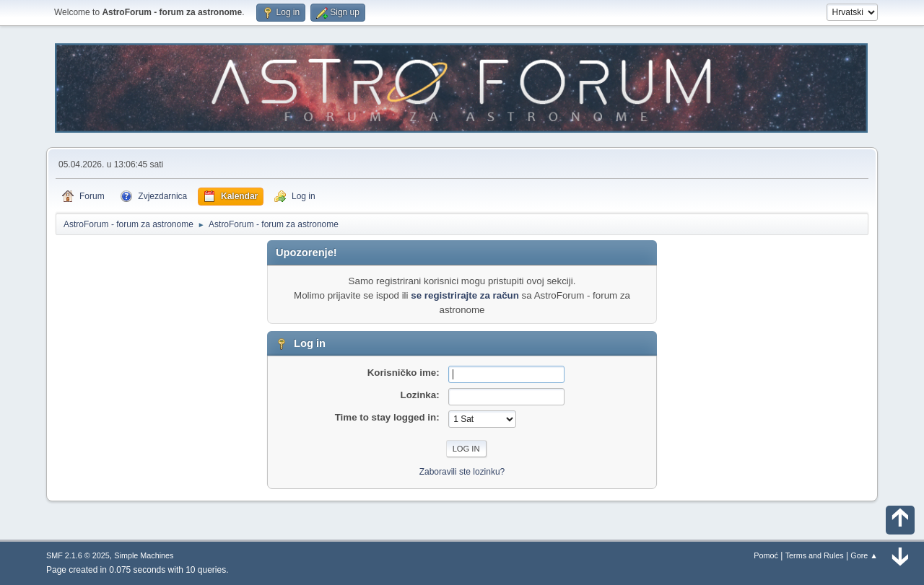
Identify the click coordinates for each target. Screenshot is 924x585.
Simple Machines (144, 555)
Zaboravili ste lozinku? (462, 472)
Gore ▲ (864, 555)
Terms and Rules (815, 555)
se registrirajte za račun (465, 295)
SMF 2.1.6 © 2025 (78, 555)
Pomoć (766, 555)
